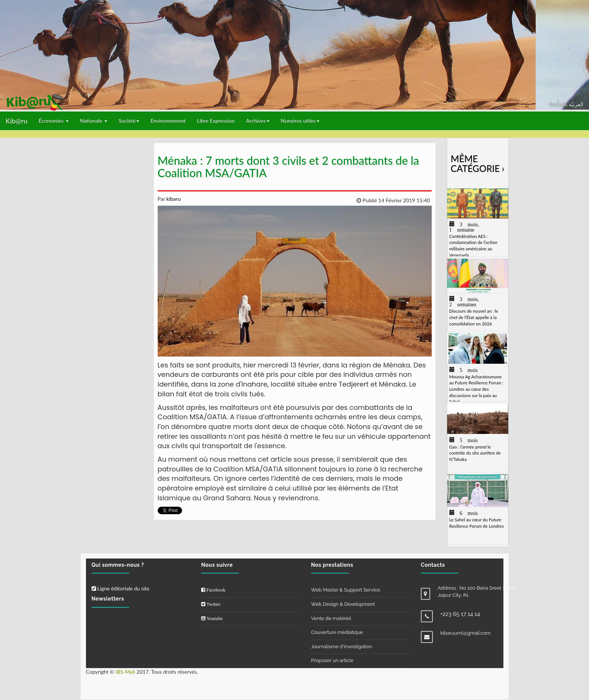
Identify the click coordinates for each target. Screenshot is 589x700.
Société (129, 121)
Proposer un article (332, 660)
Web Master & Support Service (346, 590)
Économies (54, 121)
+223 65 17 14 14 (460, 614)
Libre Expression (216, 121)
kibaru (173, 199)
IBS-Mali (125, 672)
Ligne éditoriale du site (121, 588)
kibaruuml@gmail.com (465, 633)
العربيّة (576, 104)
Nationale (94, 121)
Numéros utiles (300, 121)
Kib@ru (17, 121)
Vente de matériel (331, 618)
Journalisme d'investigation (342, 647)
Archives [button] (258, 121)
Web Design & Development (343, 604)
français (559, 104)
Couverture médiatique (337, 632)
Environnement (168, 121)
